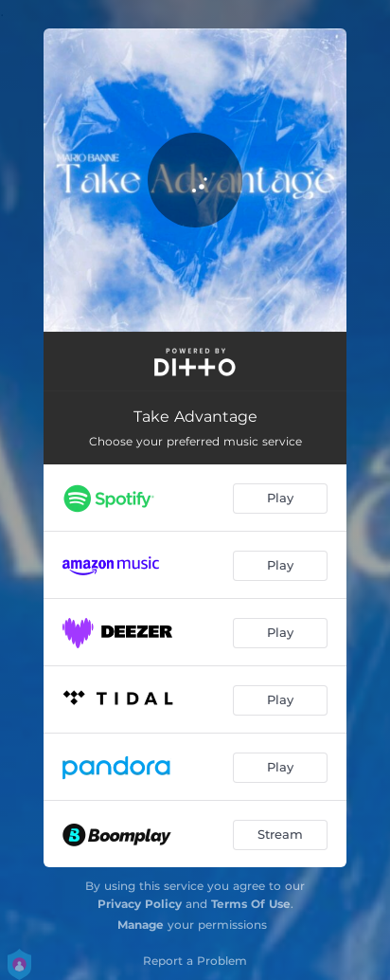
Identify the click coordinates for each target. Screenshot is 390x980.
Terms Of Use (251, 904)
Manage (141, 925)
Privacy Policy (140, 904)
